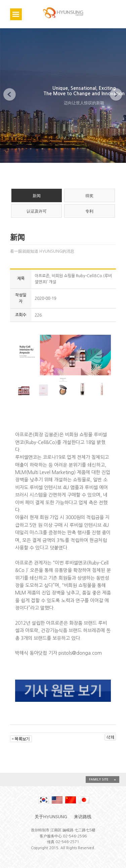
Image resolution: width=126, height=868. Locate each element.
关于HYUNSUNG (51, 817)
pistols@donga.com (80, 653)
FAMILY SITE (99, 779)
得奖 (89, 196)
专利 (89, 211)
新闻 (37, 196)
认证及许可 (37, 211)
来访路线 (83, 817)
